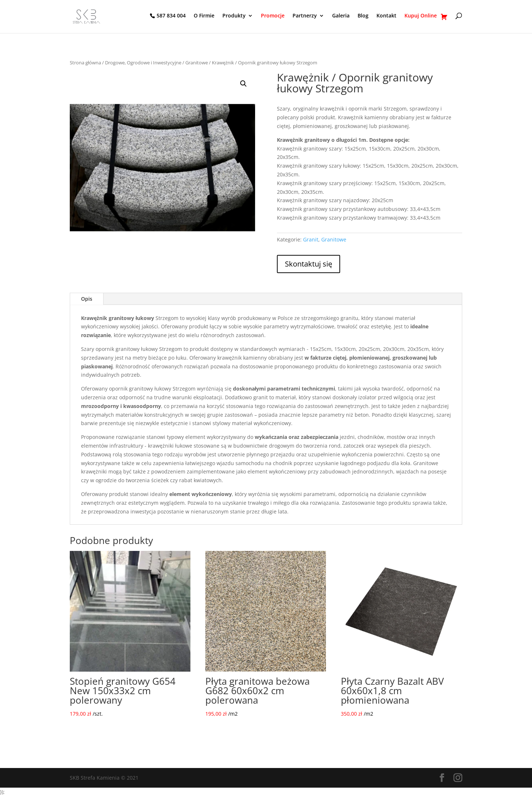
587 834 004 (171, 16)
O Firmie (204, 16)
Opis (87, 299)
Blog (363, 16)
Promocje (273, 16)
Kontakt (386, 16)
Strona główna (85, 63)
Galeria (341, 16)
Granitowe (197, 63)
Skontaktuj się (309, 264)
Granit (311, 239)
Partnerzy (305, 16)
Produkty (234, 16)
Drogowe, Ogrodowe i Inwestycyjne (143, 63)
